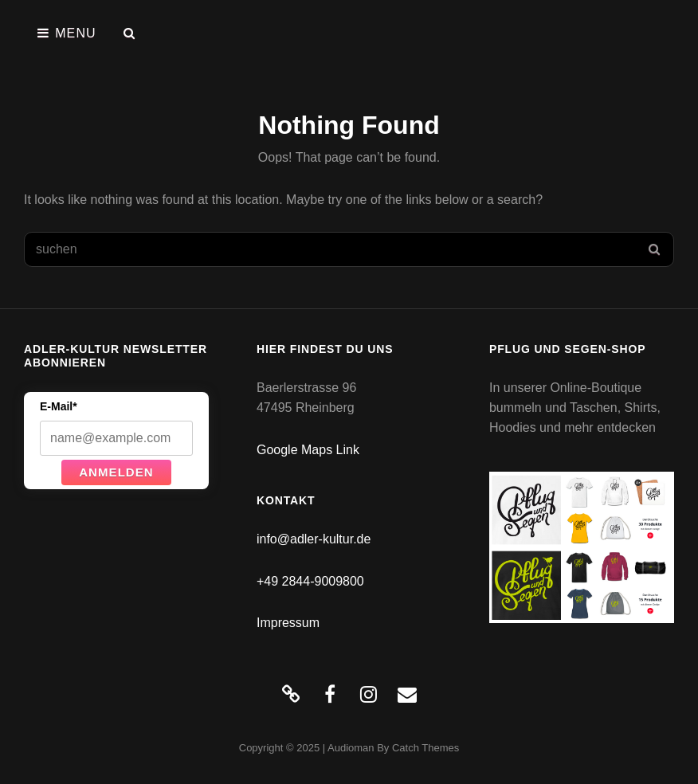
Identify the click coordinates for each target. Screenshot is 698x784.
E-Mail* (59, 406)
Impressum (288, 623)
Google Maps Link (308, 450)
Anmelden (116, 472)
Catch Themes (425, 748)
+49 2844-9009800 (310, 581)
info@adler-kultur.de (314, 539)
